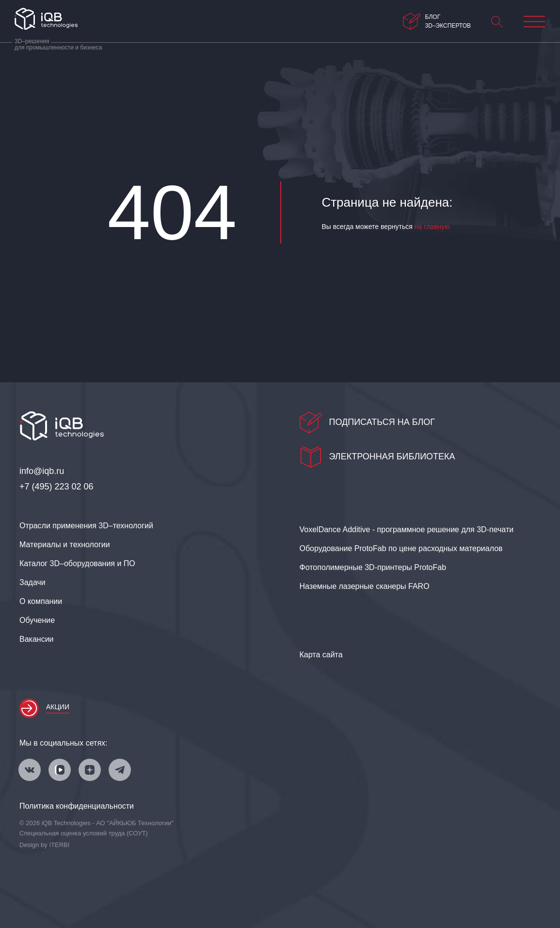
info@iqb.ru (42, 471)
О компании (41, 601)
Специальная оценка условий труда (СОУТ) (84, 833)
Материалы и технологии (65, 545)
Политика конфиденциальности (77, 806)
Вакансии (37, 639)
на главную (432, 227)
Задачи (32, 582)
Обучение (37, 620)
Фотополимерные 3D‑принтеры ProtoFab (373, 567)
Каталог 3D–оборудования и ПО (77, 563)
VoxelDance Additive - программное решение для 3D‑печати (407, 529)
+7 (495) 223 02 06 (56, 487)
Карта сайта (321, 655)
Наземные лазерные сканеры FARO (365, 586)
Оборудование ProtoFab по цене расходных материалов (401, 548)
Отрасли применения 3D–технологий (86, 526)
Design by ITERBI (44, 845)
